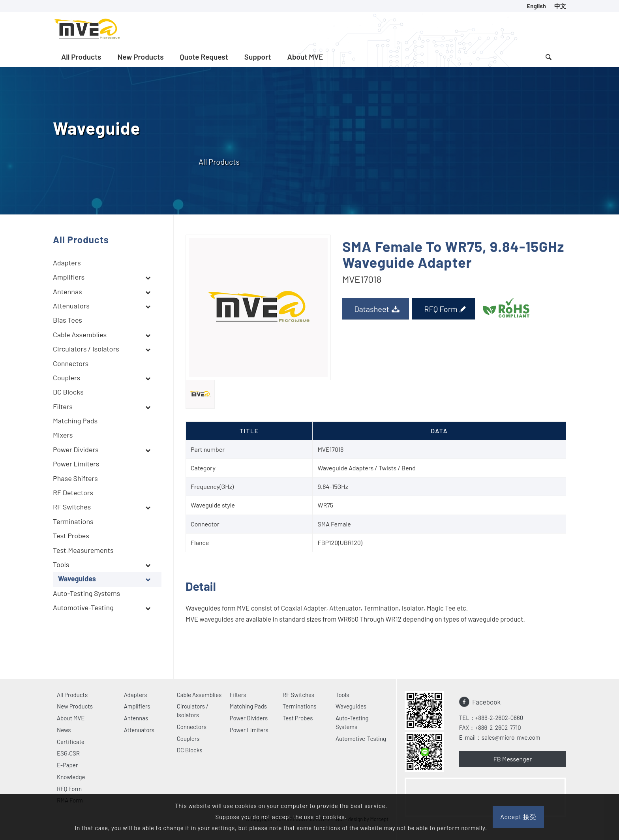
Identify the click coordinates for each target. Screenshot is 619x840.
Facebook (486, 702)
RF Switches (298, 695)
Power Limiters (249, 730)
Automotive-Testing (361, 739)
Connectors (192, 727)
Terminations (300, 706)
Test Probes (298, 718)
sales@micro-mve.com (511, 737)
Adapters (136, 695)
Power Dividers (249, 718)
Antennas (136, 718)
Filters (238, 695)
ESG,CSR (68, 753)
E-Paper (67, 765)
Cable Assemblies (199, 695)
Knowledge (71, 777)
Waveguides (351, 706)
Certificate (71, 742)
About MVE (71, 718)
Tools (342, 695)
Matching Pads (248, 706)
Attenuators (139, 730)
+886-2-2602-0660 (499, 718)
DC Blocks (190, 750)
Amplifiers (137, 706)
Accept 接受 (518, 817)
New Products (75, 706)
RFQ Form (69, 789)
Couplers (188, 739)
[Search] (548, 57)
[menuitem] (536, 6)
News (64, 730)
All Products (72, 695)
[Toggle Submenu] (148, 278)
